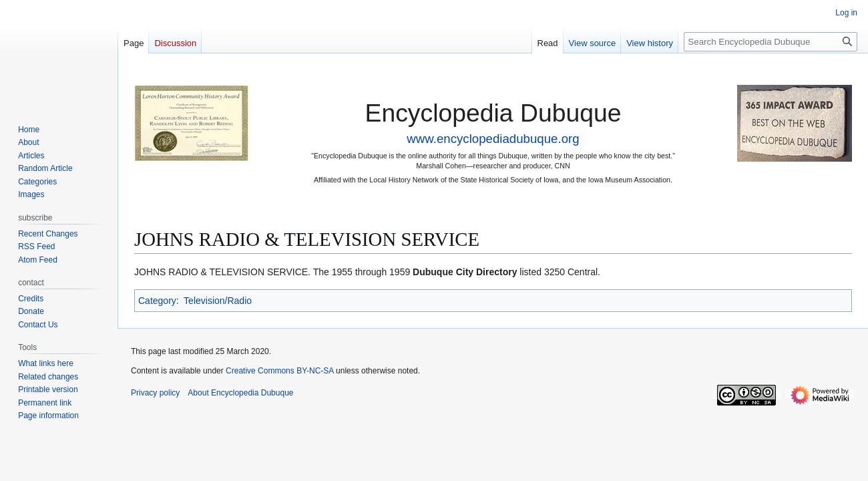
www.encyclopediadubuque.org (493, 139)
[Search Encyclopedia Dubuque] (771, 42)
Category (157, 301)
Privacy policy (155, 393)
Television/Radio (218, 301)
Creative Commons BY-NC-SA (280, 371)
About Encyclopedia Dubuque (240, 393)
